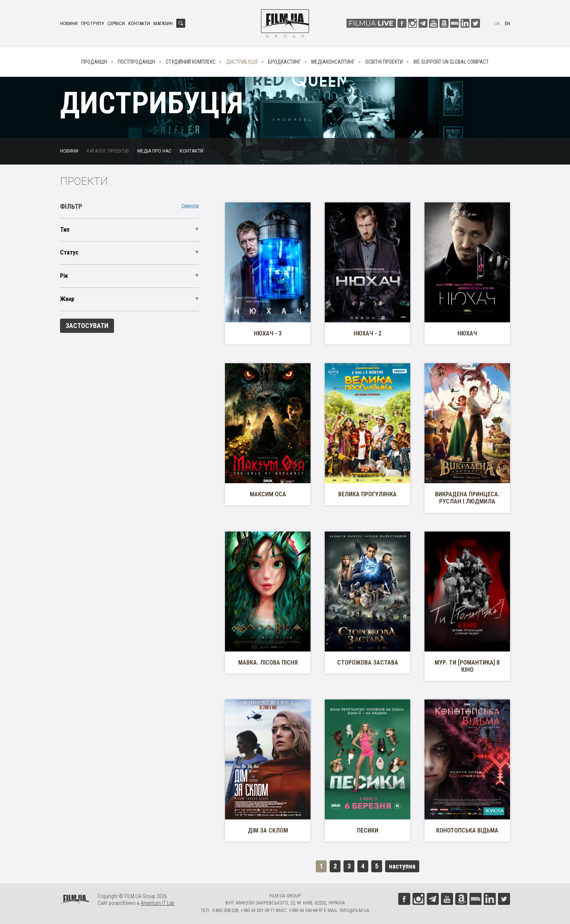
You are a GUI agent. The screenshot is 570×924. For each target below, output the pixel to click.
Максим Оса (268, 494)
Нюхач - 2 (367, 333)
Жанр (67, 299)
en (507, 23)
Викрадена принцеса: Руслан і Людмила (467, 498)
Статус (69, 252)
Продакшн (94, 62)
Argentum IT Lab (157, 903)
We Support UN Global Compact (451, 62)
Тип (65, 230)
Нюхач (467, 333)
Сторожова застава (368, 663)
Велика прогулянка (367, 494)
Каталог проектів (108, 151)
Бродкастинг (284, 62)
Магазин (163, 23)
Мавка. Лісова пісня (268, 663)
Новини (69, 23)
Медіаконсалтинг (333, 62)
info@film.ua (355, 910)
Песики (368, 830)
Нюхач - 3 (268, 333)
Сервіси (116, 23)
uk (497, 23)
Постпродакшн (136, 62)
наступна (402, 866)
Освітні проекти (384, 62)
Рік (64, 276)
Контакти (139, 23)
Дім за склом (268, 830)
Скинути (190, 206)
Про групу (92, 23)
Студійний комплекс (191, 62)
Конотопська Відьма (467, 830)
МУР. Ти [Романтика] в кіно (467, 666)
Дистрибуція (242, 62)
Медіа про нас (154, 151)
